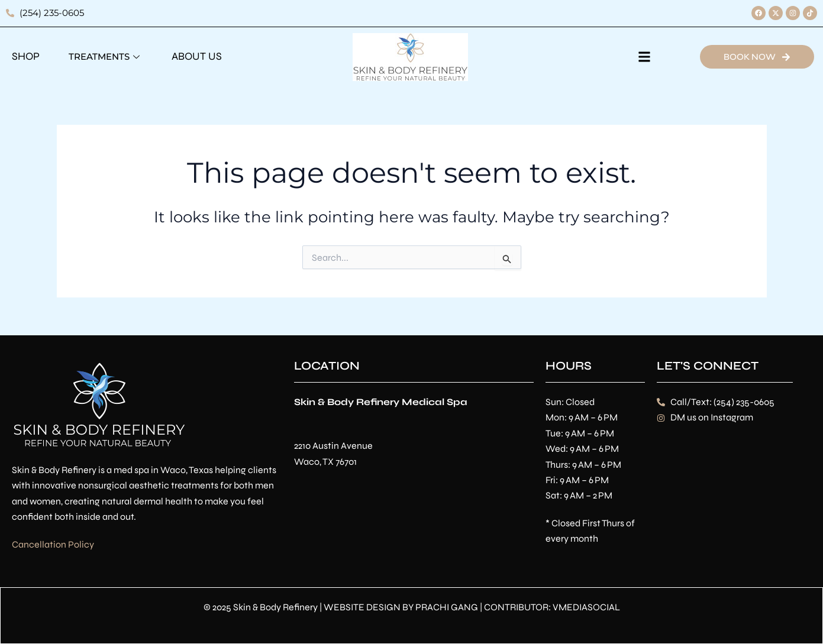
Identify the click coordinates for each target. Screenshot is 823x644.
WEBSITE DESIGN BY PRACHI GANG (401, 607)
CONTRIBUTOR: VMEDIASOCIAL (552, 607)
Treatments (106, 56)
